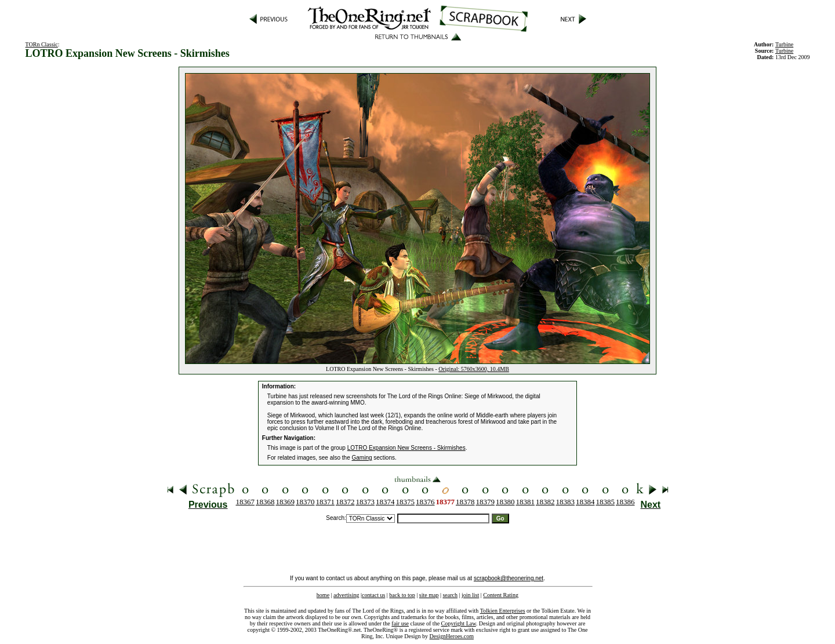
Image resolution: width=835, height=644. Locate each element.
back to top (402, 595)
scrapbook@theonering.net (509, 578)
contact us (373, 595)
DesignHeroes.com (452, 636)
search (450, 595)
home (323, 595)
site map (429, 595)
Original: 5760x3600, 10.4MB (474, 369)
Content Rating (501, 595)
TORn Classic (42, 44)
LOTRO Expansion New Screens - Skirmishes (406, 448)
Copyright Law (459, 623)
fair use (400, 623)
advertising (346, 595)
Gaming (362, 458)
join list (470, 595)
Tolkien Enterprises (503, 611)
